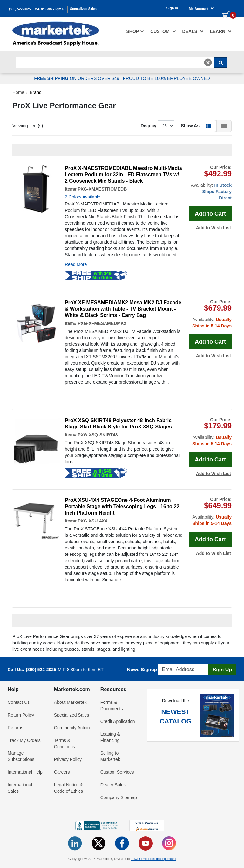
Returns (15, 728)
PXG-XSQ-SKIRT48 (98, 435)
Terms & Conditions (64, 744)
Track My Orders (24, 740)
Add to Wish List (213, 228)
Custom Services (117, 772)
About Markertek (70, 702)
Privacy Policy (68, 759)
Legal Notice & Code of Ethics (68, 788)
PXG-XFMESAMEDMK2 (102, 323)
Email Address (173, 662)
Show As (190, 126)
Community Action (72, 728)
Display (149, 126)
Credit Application (118, 721)
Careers (62, 772)
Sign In (172, 8)
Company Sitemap (119, 797)
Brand (35, 92)
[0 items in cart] (227, 8)
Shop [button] (135, 31)
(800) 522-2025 (20, 9)
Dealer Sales (113, 785)
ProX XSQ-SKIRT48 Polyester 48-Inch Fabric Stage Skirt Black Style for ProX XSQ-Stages (118, 424)
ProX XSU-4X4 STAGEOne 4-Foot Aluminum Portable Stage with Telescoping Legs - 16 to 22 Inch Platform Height (122, 506)
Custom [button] (163, 31)
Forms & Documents (112, 705)
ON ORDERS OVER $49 (77, 78)
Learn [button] (221, 31)
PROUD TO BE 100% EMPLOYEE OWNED (166, 78)
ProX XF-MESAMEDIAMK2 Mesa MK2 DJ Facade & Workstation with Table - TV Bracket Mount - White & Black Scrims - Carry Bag (123, 309)
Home (18, 92)
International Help (25, 772)
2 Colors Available (83, 197)
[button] (209, 126)
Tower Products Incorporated (153, 859)
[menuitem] (135, 31)
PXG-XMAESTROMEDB (102, 189)
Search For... (27, 55)
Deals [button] (193, 31)
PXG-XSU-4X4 (92, 521)
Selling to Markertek (110, 756)
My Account (201, 8)
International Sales (20, 788)
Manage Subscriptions (21, 756)
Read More (76, 264)
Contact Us (19, 702)
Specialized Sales (83, 9)
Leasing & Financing (110, 737)
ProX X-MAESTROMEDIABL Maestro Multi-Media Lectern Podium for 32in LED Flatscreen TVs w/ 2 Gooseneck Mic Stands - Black (123, 175)
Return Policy (21, 715)
